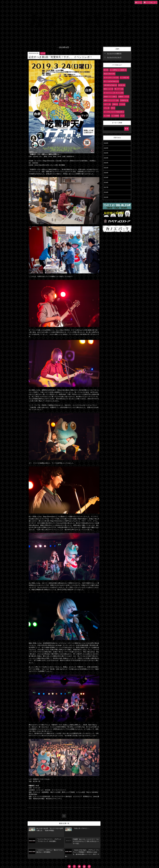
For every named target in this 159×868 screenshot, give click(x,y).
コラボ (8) (122, 104)
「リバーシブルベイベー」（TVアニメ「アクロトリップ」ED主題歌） (45, 841)
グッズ (122, 116)
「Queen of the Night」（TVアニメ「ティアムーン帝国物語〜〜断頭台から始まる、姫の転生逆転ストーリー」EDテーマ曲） (82, 853)
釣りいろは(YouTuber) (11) (111, 81)
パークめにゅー (150, 2)
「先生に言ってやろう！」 (78, 829)
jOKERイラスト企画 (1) (110, 97)
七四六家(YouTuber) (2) (110, 85)
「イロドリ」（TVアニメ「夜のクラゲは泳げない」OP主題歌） (46, 852)
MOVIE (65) (122, 85)
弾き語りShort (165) (109, 74)
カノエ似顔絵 (115, 116)
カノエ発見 (107, 116)
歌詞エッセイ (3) (108, 89)
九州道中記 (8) (124, 100)
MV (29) (106, 70)
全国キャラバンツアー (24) (111, 100)
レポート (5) (107, 104)
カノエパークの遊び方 (114, 53)
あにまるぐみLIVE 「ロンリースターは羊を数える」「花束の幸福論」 (46, 829)
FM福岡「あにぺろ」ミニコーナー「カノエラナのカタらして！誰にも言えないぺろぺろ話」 (82, 841)
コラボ (43, 53)
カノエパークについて (114, 57)
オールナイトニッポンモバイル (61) (114, 93)
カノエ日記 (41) (124, 78)
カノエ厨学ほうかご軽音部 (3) (118, 70)
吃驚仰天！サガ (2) (124, 97)
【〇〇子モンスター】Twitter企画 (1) (114, 112)
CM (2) (113, 108)
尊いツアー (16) (119, 89)
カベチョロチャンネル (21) (111, 78)
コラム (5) (107, 108)
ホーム (139, 2)
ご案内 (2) (115, 104)
